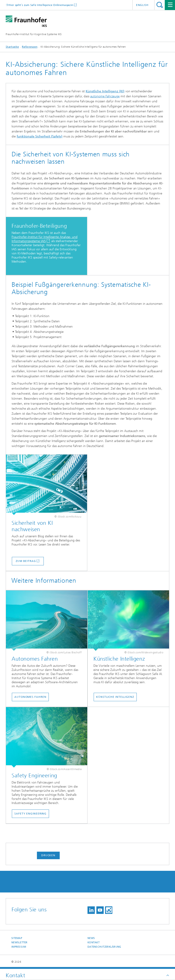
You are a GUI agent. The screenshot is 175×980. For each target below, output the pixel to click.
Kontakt (94, 943)
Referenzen (30, 47)
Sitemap (17, 938)
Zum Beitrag (26, 561)
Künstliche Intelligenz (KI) (105, 91)
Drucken (48, 855)
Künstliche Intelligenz (115, 697)
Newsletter (19, 943)
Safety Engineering (30, 814)
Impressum (19, 947)
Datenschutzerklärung (104, 947)
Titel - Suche (160, 5)
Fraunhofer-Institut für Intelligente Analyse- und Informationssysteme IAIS (45, 239)
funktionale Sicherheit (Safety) (40, 136)
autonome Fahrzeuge (105, 96)
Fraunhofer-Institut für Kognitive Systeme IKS (34, 34)
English (142, 5)
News (91, 938)
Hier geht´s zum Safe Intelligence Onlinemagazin (41, 5)
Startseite (12, 47)
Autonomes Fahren (30, 697)
